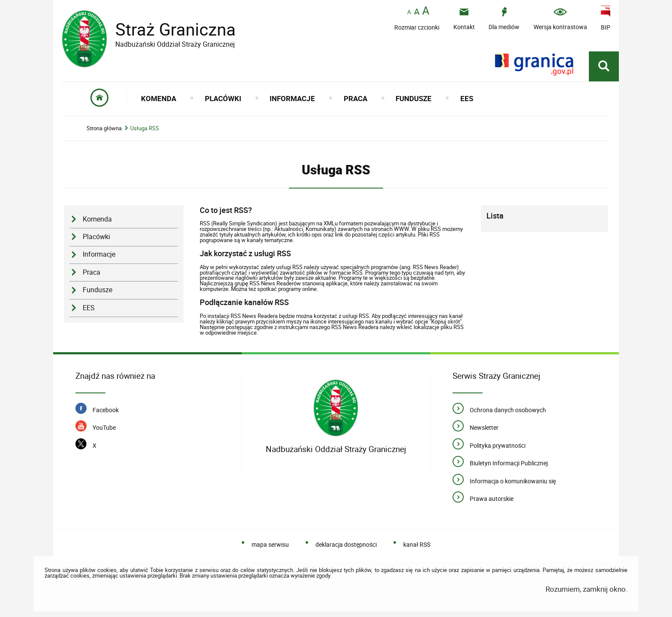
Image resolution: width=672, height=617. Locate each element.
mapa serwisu (270, 544)
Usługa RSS (145, 128)
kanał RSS (417, 544)
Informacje (99, 254)
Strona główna (104, 128)
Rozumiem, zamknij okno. (586, 589)
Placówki (96, 237)
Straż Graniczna (169, 29)
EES (89, 308)
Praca (91, 272)
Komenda (97, 219)
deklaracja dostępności (346, 544)
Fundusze (97, 290)
